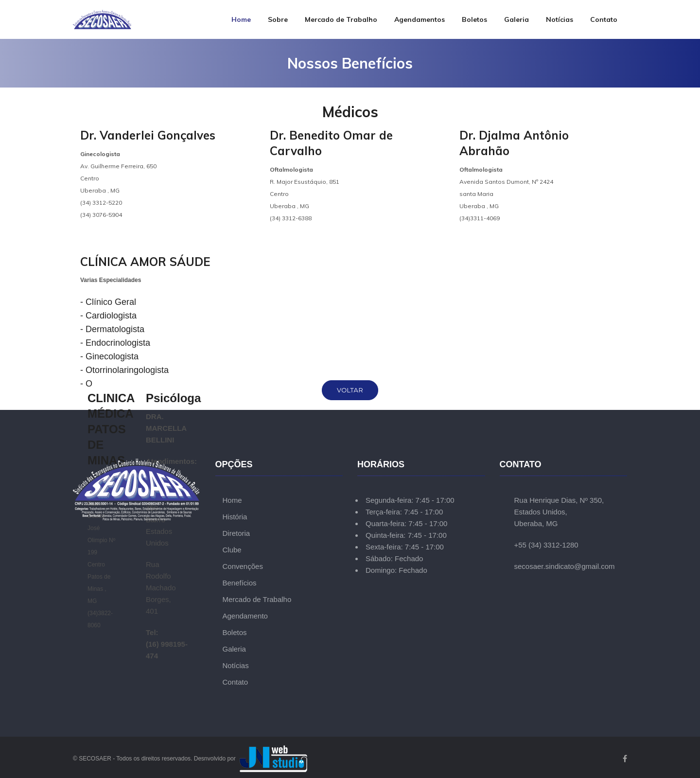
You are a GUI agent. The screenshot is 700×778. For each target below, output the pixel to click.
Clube (232, 550)
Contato (604, 19)
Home (241, 19)
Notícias (560, 19)
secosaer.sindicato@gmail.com (565, 566)
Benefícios (240, 583)
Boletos (474, 19)
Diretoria (236, 533)
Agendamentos (420, 19)
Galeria (516, 19)
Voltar (350, 390)
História (235, 517)
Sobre (278, 19)
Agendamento (245, 616)
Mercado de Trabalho (341, 19)
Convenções (243, 566)
